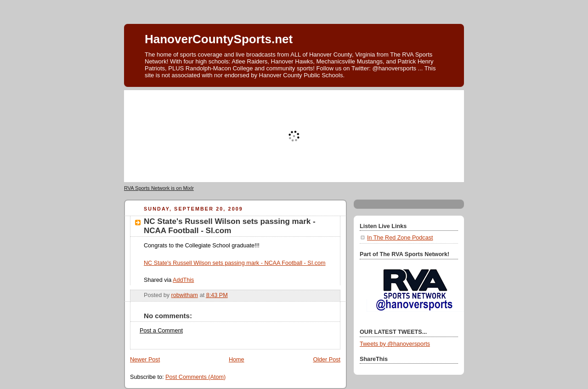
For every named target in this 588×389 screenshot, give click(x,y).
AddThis (183, 280)
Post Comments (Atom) (195, 377)
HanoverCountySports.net (219, 39)
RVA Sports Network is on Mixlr (159, 188)
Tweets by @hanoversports (395, 344)
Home (237, 360)
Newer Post (145, 360)
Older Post (327, 360)
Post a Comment (161, 331)
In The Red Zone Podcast (400, 238)
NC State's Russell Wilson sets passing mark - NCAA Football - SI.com (235, 263)
